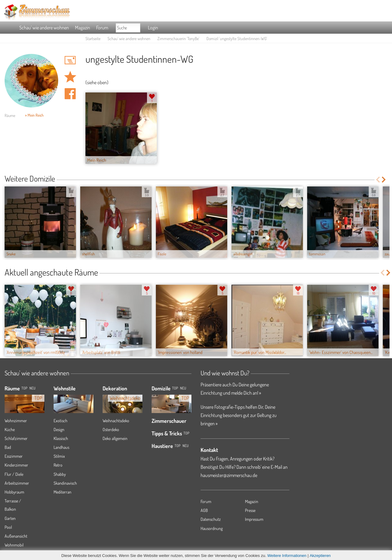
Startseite (93, 38)
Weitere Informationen (287, 556)
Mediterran (62, 492)
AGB (204, 510)
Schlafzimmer (16, 438)
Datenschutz (211, 519)
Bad (8, 447)
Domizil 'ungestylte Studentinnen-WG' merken (70, 77)
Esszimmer (14, 456)
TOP (24, 388)
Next (384, 180)
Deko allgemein (115, 438)
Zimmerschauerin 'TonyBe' (178, 38)
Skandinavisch (65, 483)
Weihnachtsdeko (116, 421)
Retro (58, 465)
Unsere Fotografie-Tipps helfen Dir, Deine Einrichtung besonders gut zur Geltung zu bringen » (239, 415)
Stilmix (59, 456)
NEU (32, 388)
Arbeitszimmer (17, 483)
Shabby (60, 474)
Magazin (83, 28)
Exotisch (60, 421)
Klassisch (61, 438)
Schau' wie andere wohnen (44, 28)
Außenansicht (16, 536)
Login (153, 28)
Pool (8, 527)
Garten (10, 518)
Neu (183, 388)
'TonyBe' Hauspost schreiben (70, 60)
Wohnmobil (14, 545)
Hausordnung (212, 528)
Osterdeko (111, 429)
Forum (102, 28)
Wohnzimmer (16, 421)
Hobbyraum (14, 492)
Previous (378, 180)
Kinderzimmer (16, 465)
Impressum (254, 519)
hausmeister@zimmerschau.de (229, 475)
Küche (10, 429)
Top (175, 388)
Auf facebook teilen (70, 94)
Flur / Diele (14, 474)
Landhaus (61, 447)
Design (59, 429)
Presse (250, 510)
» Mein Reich (34, 115)
